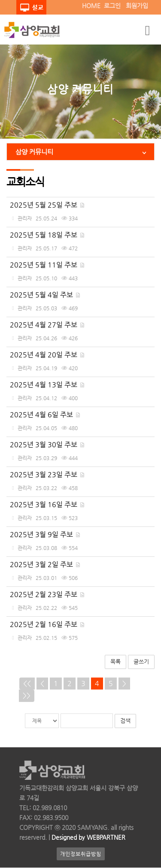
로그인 (112, 6)
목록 (115, 661)
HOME (91, 6)
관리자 (25, 218)
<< (27, 683)
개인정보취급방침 (81, 854)
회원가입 (137, 6)
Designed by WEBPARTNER (88, 838)
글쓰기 (141, 661)
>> (27, 695)
